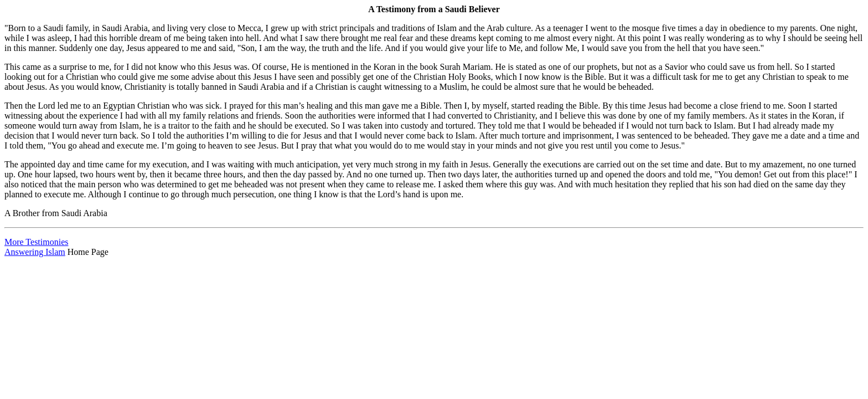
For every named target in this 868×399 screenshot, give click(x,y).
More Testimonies (36, 242)
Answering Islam (35, 252)
